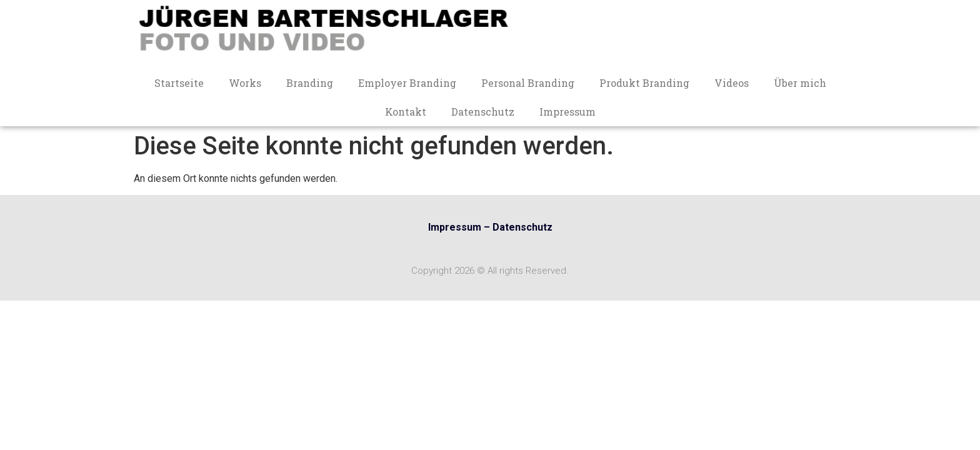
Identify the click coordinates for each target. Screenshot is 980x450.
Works (245, 83)
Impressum (567, 112)
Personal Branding (528, 83)
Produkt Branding (644, 83)
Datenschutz (483, 112)
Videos (732, 83)
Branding (310, 83)
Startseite (179, 83)
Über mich (800, 83)
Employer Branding (407, 83)
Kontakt (406, 112)
